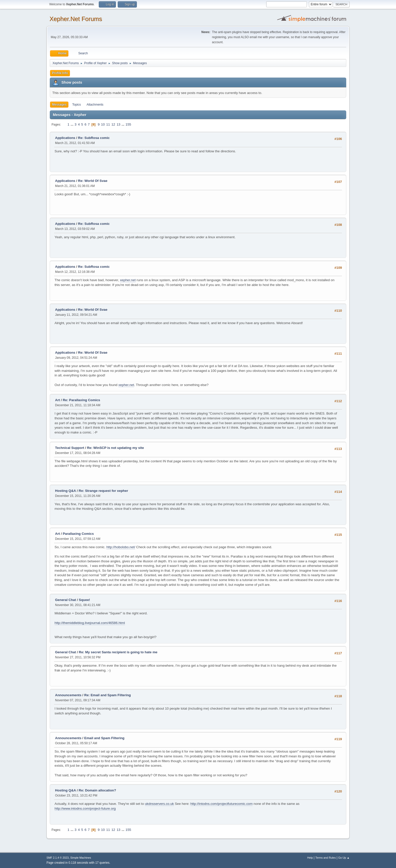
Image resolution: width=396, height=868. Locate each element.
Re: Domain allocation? (97, 790)
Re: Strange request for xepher (104, 491)
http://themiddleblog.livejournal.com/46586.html (90, 623)
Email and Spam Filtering (104, 738)
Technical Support (70, 448)
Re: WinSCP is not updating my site (115, 448)
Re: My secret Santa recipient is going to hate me (118, 652)
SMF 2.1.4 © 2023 (58, 858)
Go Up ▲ (344, 858)
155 (128, 124)
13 (119, 124)
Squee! (84, 600)
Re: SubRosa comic (94, 138)
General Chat (66, 600)
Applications (65, 138)
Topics (77, 105)
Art (57, 400)
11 (108, 124)
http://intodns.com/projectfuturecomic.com (222, 804)
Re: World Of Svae (93, 181)
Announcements (68, 695)
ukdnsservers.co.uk (159, 804)
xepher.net (128, 280)
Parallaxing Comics (78, 534)
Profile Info (60, 73)
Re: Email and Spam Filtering (108, 695)
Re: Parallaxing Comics (81, 400)
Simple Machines (81, 858)
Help (310, 858)
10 (103, 124)
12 (113, 124)
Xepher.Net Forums (76, 19)
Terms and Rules (326, 858)
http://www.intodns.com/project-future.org (85, 809)
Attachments (95, 105)
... (72, 124)
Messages (59, 105)
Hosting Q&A (65, 491)
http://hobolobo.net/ (121, 547)
